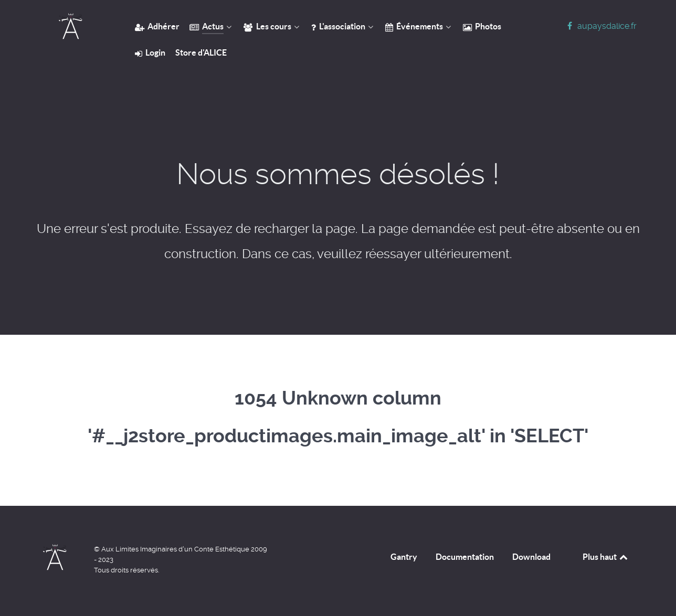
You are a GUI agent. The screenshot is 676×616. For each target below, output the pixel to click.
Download (531, 557)
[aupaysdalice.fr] (600, 26)
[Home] (70, 26)
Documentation (465, 557)
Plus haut (606, 557)
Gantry (404, 557)
